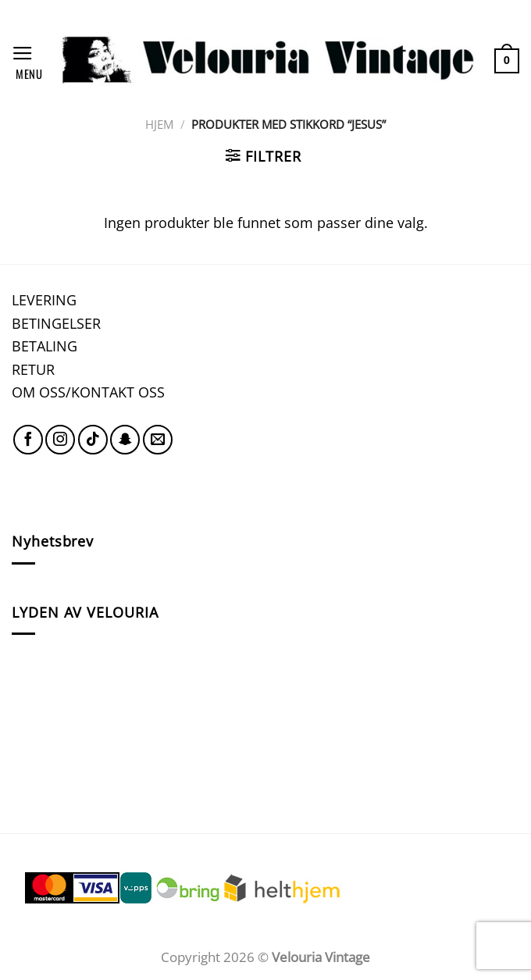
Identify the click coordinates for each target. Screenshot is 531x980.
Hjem (159, 124)
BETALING (45, 346)
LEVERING (44, 299)
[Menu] (27, 61)
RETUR (33, 369)
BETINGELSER (56, 323)
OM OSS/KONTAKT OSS (88, 392)
